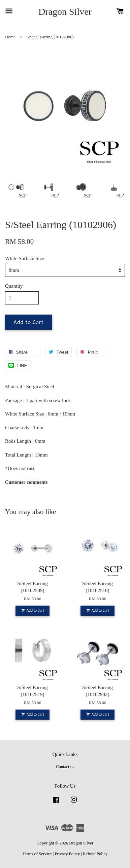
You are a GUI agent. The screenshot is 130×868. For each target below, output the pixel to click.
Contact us (65, 767)
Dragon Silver (65, 12)
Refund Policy (95, 854)
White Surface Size (25, 258)
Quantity (14, 286)
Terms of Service (37, 854)
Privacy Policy (67, 854)
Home (10, 37)
